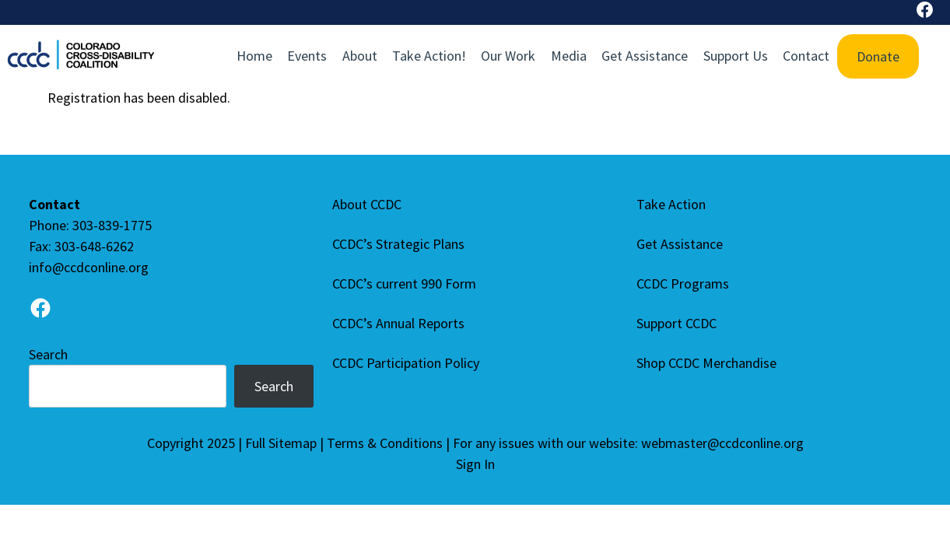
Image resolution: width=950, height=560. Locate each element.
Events (307, 56)
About (360, 56)
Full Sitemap (281, 443)
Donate (878, 56)
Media (569, 56)
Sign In (475, 464)
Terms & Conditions (385, 443)
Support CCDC (677, 323)
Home (254, 56)
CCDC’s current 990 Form (404, 283)
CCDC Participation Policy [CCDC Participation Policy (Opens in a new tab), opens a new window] (409, 363)
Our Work (508, 56)
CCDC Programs (683, 283)
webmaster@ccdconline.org (722, 443)
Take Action (671, 204)
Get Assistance (645, 56)
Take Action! (429, 56)
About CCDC (367, 204)
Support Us (736, 56)
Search (48, 354)
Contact (806, 56)
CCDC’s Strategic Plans (398, 244)
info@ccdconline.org (89, 267)
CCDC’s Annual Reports (398, 323)
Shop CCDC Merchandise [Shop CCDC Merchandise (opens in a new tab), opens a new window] (710, 363)
